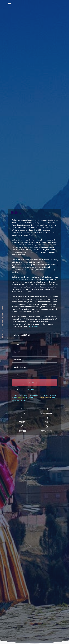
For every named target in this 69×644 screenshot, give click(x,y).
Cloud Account (45, 398)
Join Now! (22, 398)
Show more (33, 326)
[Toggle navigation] (10, 3)
